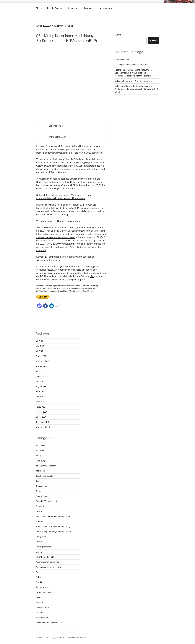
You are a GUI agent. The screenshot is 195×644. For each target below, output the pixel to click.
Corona (39, 491)
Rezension (40, 602)
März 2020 (40, 407)
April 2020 (40, 402)
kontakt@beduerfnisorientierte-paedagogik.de (75, 267)
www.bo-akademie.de (58, 273)
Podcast (39, 572)
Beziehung (40, 471)
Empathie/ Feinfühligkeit (46, 501)
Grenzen (39, 521)
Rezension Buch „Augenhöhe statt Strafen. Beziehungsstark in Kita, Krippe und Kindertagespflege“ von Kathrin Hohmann (133, 73)
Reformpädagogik (43, 592)
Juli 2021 (39, 371)
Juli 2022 (39, 351)
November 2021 (43, 361)
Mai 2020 (40, 397)
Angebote (89, 8)
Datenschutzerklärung (45, 638)
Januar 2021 (41, 382)
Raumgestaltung (43, 587)
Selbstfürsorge (42, 608)
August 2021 (41, 366)
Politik (38, 577)
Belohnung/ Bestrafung (46, 466)
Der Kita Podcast (55, 8)
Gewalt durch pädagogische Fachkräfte (53, 516)
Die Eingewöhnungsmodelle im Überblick (133, 65)
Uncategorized (42, 618)
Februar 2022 (41, 356)
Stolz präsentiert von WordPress (71, 638)
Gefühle (39, 511)
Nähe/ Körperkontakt (45, 557)
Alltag (38, 456)
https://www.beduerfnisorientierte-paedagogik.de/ (72, 270)
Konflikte (39, 542)
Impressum (106, 8)
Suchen (118, 35)
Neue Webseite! (122, 60)
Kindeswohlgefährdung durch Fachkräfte (53, 532)
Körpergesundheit (43, 547)
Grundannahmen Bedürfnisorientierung (53, 527)
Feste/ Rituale (42, 506)
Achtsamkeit (41, 446)
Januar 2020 (41, 417)
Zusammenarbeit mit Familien (49, 623)
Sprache (39, 613)
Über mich (73, 8)
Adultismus (40, 451)
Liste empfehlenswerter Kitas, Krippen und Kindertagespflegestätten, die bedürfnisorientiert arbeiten (136, 89)
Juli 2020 (40, 392)
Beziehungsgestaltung (45, 476)
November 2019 (43, 427)
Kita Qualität (41, 537)
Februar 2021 (41, 376)
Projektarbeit (41, 582)
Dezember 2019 (43, 422)
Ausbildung (40, 461)
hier (92, 276)
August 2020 (41, 387)
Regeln (39, 597)
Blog (39, 8)
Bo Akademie (41, 486)
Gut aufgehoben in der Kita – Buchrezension (134, 81)
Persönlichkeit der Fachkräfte (48, 567)
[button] (39, 306)
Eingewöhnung (42, 496)
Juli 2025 (39, 341)
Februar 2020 (42, 412)
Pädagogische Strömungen (47, 562)
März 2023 (40, 346)
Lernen (39, 552)
